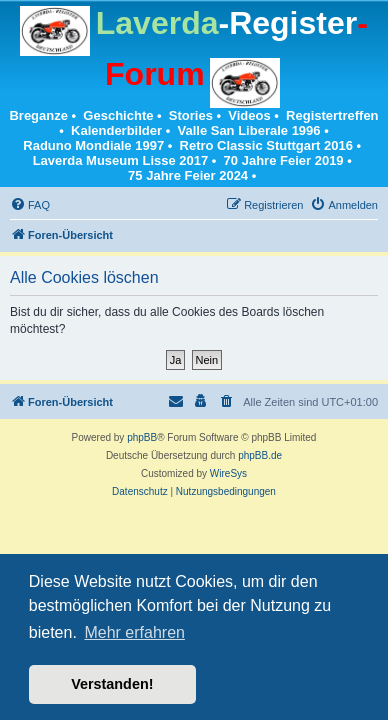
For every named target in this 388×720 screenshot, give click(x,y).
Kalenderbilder (116, 130)
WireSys (228, 473)
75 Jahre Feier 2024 (188, 175)
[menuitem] (30, 205)
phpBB (142, 437)
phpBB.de (260, 455)
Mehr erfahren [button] (134, 632)
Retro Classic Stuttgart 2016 (266, 145)
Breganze (38, 115)
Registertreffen (332, 115)
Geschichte (118, 115)
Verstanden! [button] (112, 684)
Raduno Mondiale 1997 (93, 145)
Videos (249, 115)
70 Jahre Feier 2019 (284, 160)
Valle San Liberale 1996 (248, 130)
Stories (191, 115)
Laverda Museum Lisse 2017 (121, 160)
